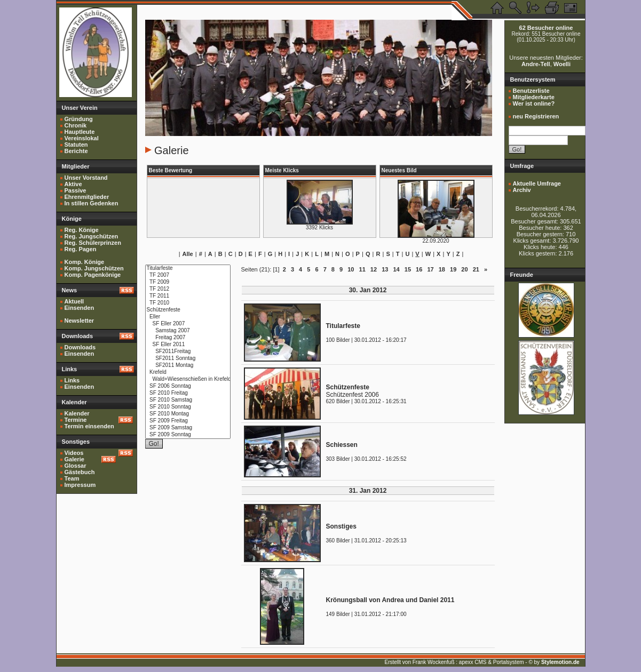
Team (72, 478)
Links (72, 380)
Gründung (79, 119)
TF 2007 (188, 275)
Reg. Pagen (81, 249)
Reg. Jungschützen (92, 236)
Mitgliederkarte (534, 97)
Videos (74, 453)
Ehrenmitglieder (87, 197)
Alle (188, 254)
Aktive (73, 184)
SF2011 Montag (188, 366)
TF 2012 (188, 289)
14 (396, 269)
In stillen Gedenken (92, 203)
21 (476, 269)
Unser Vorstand (86, 178)
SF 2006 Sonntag (188, 386)
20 (464, 269)
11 (362, 269)
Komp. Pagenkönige (93, 275)
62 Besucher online (546, 28)
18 (442, 269)
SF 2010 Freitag (188, 393)
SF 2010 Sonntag (188, 407)
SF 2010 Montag (188, 414)
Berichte (76, 151)
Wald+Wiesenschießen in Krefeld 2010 (188, 379)
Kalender (77, 413)
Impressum (80, 485)
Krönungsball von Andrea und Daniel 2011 (390, 600)
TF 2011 (188, 296)
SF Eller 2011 (188, 345)
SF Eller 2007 (188, 324)
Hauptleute (80, 132)
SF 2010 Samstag (188, 400)
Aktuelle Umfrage (537, 183)
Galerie (74, 459)
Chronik (76, 125)
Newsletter (80, 321)
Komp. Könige (85, 262)
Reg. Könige (82, 230)
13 (385, 269)
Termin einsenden (89, 426)
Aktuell (74, 301)
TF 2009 (188, 282)
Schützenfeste (188, 310)
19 (453, 269)
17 (430, 269)
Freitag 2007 (188, 338)
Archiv (522, 190)
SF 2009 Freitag (188, 421)
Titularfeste (188, 269)
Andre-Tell (536, 64)
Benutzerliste (531, 91)
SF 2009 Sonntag (188, 435)
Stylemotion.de (560, 662)
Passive (76, 190)
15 (408, 269)
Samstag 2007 (188, 331)
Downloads (80, 347)
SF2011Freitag (188, 352)
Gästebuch (80, 472)
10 (351, 269)
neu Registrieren (536, 116)
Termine (76, 420)
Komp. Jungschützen (94, 268)
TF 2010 (188, 303)
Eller (188, 317)
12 (374, 269)
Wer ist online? (534, 103)
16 (419, 269)
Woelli (562, 64)
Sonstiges (341, 526)
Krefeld (188, 373)
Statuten (76, 145)
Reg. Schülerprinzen (93, 243)
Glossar (76, 466)
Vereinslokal (82, 138)
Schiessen (342, 445)
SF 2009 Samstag (188, 428)
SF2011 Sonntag (188, 359)
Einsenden (80, 308)
